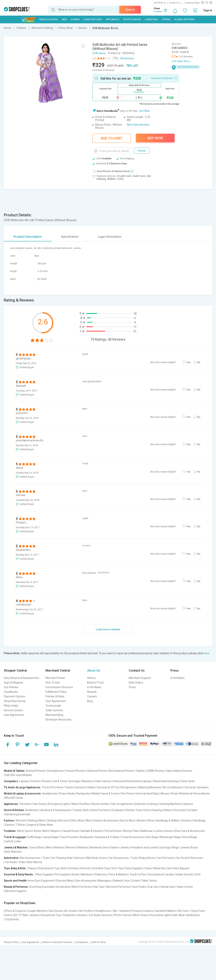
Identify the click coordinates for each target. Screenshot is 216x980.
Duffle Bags (34, 837)
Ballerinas (147, 831)
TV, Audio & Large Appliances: (22, 787)
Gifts (198, 874)
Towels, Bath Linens (85, 810)
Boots (169, 831)
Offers (166, 19)
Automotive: (11, 858)
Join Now (144, 111)
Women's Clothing (26, 820)
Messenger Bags (170, 837)
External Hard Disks (147, 794)
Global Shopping (184, 19)
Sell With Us (160, 3)
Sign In (208, 10)
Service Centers (13, 710)
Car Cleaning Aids (62, 858)
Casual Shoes (70, 831)
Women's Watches (77, 847)
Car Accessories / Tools (123, 858)
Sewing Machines (171, 804)
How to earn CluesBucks (164, 78)
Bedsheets (32, 810)
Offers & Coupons (15, 911)
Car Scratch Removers (190, 858)
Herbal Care (168, 887)
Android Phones (36, 771)
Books (76, 874)
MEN (64, 19)
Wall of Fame (98, 942)
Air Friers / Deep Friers (192, 911)
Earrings (165, 847)
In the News (94, 687)
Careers (92, 696)
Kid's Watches (13, 852)
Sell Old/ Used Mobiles (19, 775)
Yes (189, 362)
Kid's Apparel (181, 868)
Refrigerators (129, 787)
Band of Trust (95, 683)
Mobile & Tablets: (15, 771)
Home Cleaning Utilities (158, 810)
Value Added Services (179, 771)
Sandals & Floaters (92, 831)
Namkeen (87, 874)
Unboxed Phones (97, 771)
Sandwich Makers (166, 911)
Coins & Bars (37, 847)
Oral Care (153, 887)
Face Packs (139, 887)
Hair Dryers (40, 804)
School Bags (190, 837)
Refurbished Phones (121, 771)
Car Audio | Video (15, 862)
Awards (92, 692)
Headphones (50, 794)
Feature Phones (75, 771)
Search (130, 10)
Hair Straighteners (122, 804)
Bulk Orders (136, 683)
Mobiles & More (49, 19)
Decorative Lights (160, 915)
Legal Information (109, 237)
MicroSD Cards (14, 798)
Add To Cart (112, 138)
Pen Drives (128, 794)
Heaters (82, 915)
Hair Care (99, 887)
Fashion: (9, 820)
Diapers (32, 868)
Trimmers (25, 804)
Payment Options (14, 696)
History (91, 678)
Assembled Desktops (166, 781)
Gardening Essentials (18, 814)
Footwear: (10, 831)
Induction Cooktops (147, 804)
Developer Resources (58, 720)
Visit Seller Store (180, 61)
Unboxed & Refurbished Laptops (132, 781)
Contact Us (175, 3)
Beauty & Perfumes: (16, 887)
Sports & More (132, 19)
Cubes (148, 868)
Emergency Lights (59, 804)
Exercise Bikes (65, 881)
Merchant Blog (54, 715)
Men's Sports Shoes (29, 831)
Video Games (103, 781)
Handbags (199, 820)
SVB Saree (99, 53)
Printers (36, 781)
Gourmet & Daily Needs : (19, 874)
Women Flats (131, 831)
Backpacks (84, 794)
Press (132, 687)
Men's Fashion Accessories (102, 820)
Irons (8, 915)
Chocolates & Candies (161, 874)
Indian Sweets (184, 874)
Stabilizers (69, 915)
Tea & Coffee (138, 874)
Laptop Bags (50, 837)
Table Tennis (149, 881)
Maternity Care (163, 868)
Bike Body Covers (97, 858)
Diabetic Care (121, 881)
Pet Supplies (62, 874)
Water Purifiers (81, 804)
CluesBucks (11, 692)
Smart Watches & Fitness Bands (190, 794)
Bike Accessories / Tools (34, 858)
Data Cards (188, 781)
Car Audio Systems (101, 915)
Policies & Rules (55, 696)
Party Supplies (134, 868)
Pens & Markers (119, 874)
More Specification (138, 125)
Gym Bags (152, 837)
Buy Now (155, 138)
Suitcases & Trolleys (107, 837)
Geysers (188, 804)
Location (158, 11)
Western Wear (145, 820)
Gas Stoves (56, 911)
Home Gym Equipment (41, 881)
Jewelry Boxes (189, 847)
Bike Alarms (35, 862)
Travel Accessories (133, 837)
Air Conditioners (173, 787)
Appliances (113, 19)
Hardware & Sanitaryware (56, 810)
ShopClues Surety (15, 701)
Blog (90, 701)
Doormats (179, 810)
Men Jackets (31, 915)
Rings (175, 847)
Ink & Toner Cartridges (67, 781)
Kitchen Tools (134, 810)
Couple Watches (37, 911)
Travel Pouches (69, 837)
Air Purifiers (86, 911)
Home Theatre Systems (71, 787)
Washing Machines (150, 787)
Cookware (118, 810)
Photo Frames (123, 915)
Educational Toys (49, 868)
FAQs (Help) (11, 706)
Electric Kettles (100, 804)
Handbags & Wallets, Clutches (174, 820)
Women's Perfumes (118, 887)
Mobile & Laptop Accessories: (23, 794)
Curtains (192, 810)
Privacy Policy (11, 942)
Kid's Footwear (70, 868)
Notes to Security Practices (57, 942)
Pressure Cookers (142, 911)
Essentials (151, 19)
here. (207, 653)
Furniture (104, 810)
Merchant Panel (55, 678)
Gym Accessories (86, 881)
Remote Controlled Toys (95, 868)
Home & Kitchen (93, 19)
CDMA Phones (155, 771)
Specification (70, 237)
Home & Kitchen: (14, 810)
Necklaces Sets (99, 847)
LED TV (17, 915)
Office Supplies (44, 874)
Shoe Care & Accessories (190, 831)
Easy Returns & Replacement (22, 678)
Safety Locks (13, 841)
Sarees (9, 825)
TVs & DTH (48, 787)
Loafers (159, 831)
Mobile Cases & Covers (106, 794)
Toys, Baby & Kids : (16, 868)
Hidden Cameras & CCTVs (103, 787)
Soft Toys (117, 868)
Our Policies (11, 687)
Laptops (24, 781)
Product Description (28, 237)
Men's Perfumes (82, 887)
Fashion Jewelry (120, 847)
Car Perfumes (166, 858)
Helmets (79, 858)
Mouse (165, 794)
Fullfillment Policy (56, 692)
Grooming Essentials (42, 887)
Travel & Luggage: (15, 837)
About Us (94, 671)
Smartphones (55, 771)
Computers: (11, 781)
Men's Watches (55, 847)
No (199, 362)
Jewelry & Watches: (16, 847)
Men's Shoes (140, 915)
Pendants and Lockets (145, 847)
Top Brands (12, 919)
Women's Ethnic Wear (71, 820)
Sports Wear (127, 820)
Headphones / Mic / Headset (113, 911)
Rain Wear (179, 915)
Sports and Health (15, 881)
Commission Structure (59, 687)
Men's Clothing (48, 820)
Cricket (135, 881)
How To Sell (53, 683)
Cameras (190, 787)
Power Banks (67, 794)
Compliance (81, 942)
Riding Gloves (147, 858)
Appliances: (11, 804)
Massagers (105, 881)
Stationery (101, 874)
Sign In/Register (14, 683)
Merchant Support (140, 678)
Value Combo (185, 887)
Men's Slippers (51, 831)
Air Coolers (71, 911)
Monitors (88, 781)
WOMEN (75, 19)
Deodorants (63, 887)
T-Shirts (20, 825)
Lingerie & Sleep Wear (40, 825)
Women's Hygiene (16, 891)
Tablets (140, 771)
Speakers (203, 787)
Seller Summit (54, 710)
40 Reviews (127, 58)
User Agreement (14, 715)
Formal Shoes (113, 831)
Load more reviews (108, 629)
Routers (47, 781)
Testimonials (53, 706)
